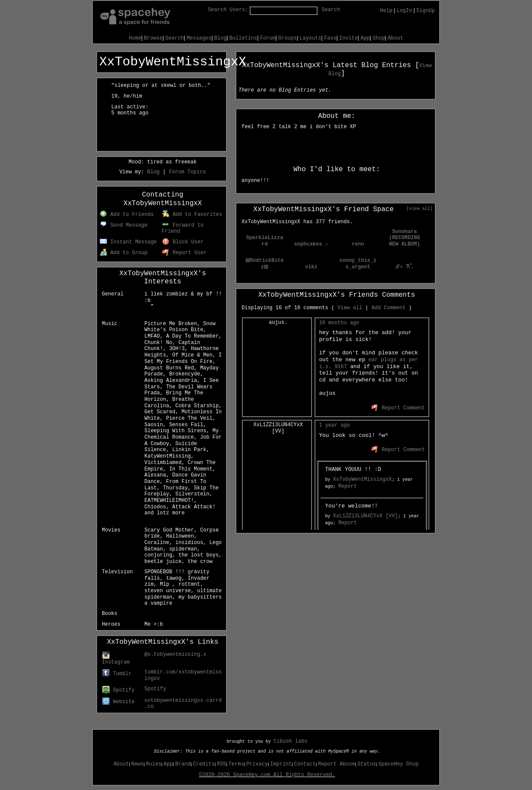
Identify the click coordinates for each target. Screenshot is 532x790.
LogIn (404, 11)
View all (350, 308)
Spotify (118, 690)
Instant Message (128, 242)
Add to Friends (127, 215)
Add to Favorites (192, 215)
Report (347, 486)
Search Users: (228, 10)
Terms (236, 764)
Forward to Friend (183, 229)
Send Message (124, 225)
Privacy (257, 764)
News (137, 764)
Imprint (281, 764)
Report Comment (398, 408)
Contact (305, 764)
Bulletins (243, 38)
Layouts (310, 38)
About (395, 38)
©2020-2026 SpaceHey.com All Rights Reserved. (267, 775)
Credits (204, 764)
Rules (154, 764)
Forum (268, 38)
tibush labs (290, 741)
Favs (330, 38)
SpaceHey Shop (398, 764)
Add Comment (388, 308)
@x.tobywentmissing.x (175, 655)
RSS (222, 764)
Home (135, 38)
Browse (153, 38)
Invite (348, 38)
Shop (379, 38)
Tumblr (117, 674)
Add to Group (124, 253)
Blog (220, 38)
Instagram (116, 659)
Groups (287, 38)
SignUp (426, 11)
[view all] (420, 209)
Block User (183, 242)
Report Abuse (336, 764)
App (365, 38)
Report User (184, 253)
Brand (183, 764)
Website (118, 702)
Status (367, 764)
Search (331, 10)
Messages (199, 38)
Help (386, 11)
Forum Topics (187, 172)
